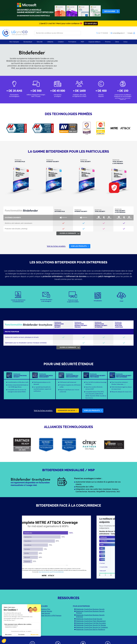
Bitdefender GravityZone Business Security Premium (90, 612)
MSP (82, 42)
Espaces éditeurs (95, 42)
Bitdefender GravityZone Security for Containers (92, 627)
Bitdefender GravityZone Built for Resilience (90, 630)
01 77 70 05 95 (103, 33)
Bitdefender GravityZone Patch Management (91, 621)
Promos (108, 42)
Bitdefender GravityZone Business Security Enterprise (90, 616)
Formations (72, 42)
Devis (117, 42)
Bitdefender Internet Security (43, 611)
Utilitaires (50, 42)
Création (61, 42)
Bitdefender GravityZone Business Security (90, 609)
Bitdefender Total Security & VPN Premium (47, 616)
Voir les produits (80, 246)
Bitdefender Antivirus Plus (42, 609)
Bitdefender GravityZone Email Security (89, 619)
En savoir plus (91, 23)
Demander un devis (67, 411)
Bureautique (28, 42)
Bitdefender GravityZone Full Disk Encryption (91, 623)
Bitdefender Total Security (42, 613)
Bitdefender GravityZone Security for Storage (91, 625)
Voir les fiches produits (56, 246)
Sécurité (40, 42)
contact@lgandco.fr (119, 33)
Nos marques (14, 42)
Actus (125, 42)
